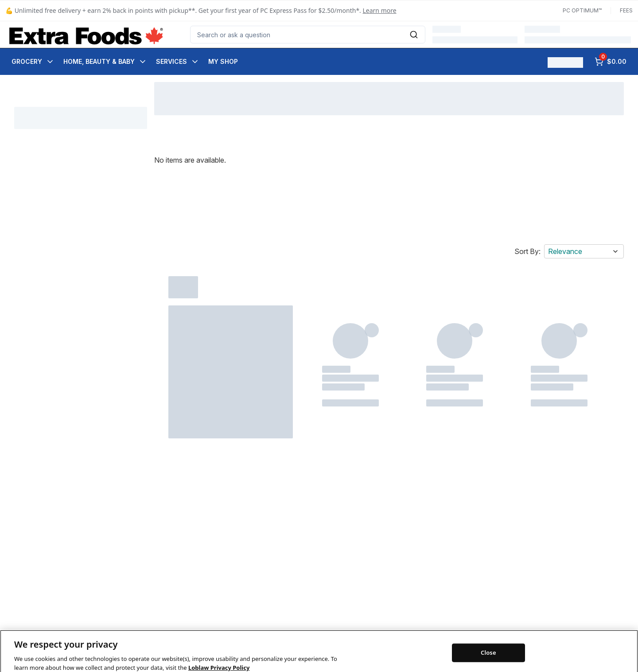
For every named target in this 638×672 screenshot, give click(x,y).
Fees (626, 10)
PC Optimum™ (582, 10)
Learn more (380, 10)
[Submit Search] (414, 35)
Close (488, 659)
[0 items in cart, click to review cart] (611, 62)
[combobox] (308, 35)
